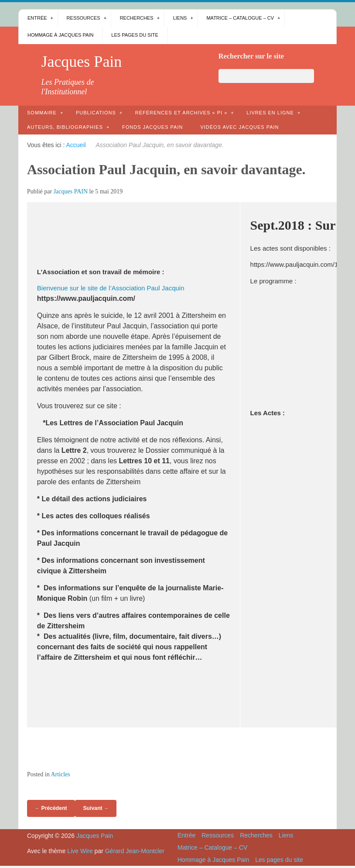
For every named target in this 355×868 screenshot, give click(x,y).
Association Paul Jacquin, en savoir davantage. (166, 169)
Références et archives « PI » (181, 113)
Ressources (84, 18)
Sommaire (42, 113)
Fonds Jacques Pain (152, 127)
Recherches (137, 18)
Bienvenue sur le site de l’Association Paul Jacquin (111, 288)
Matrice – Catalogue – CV (240, 18)
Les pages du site (135, 35)
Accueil (76, 145)
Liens (180, 18)
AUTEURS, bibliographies (65, 127)
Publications (96, 113)
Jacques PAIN (71, 191)
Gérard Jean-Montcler (135, 851)
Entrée (37, 18)
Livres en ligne (270, 113)
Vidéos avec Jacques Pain (239, 127)
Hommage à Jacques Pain (60, 35)
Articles (60, 774)
